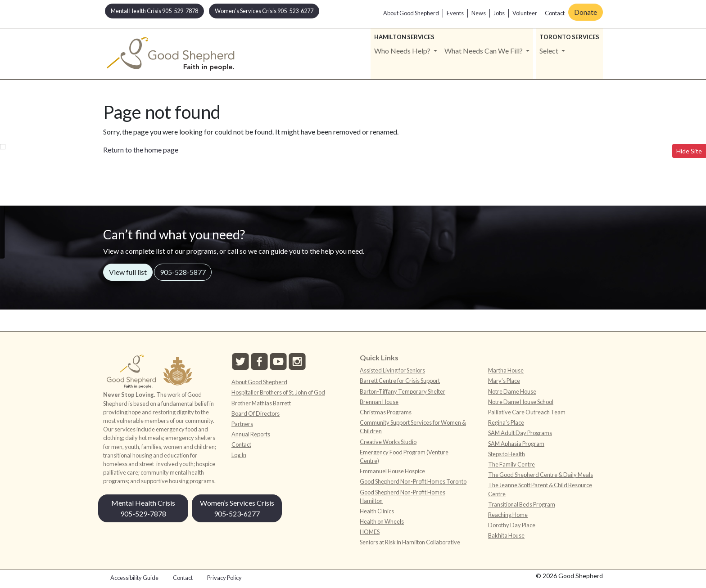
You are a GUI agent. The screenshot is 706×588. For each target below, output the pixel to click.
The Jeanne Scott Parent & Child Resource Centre (540, 489)
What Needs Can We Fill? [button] (484, 51)
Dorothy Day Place (512, 525)
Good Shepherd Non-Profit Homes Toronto (413, 481)
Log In (239, 455)
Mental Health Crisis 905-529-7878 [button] (154, 11)
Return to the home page (141, 150)
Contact (555, 13)
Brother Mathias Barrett (261, 403)
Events (455, 13)
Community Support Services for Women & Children (413, 427)
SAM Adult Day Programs (520, 433)
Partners (242, 424)
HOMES (370, 532)
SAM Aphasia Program (516, 444)
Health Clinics (377, 511)
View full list (128, 272)
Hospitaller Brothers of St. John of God (278, 392)
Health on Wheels (382, 521)
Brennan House (379, 402)
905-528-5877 (183, 272)
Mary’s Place (504, 381)
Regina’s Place (506, 422)
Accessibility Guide (134, 578)
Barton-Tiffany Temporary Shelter (403, 391)
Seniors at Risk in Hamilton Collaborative (410, 542)
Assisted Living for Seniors (392, 370)
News (479, 13)
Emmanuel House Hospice (392, 471)
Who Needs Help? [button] (403, 51)
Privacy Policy (224, 578)
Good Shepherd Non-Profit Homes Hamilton (403, 496)
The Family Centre (511, 464)
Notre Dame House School (521, 402)
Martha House (506, 370)
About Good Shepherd (411, 13)
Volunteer (525, 13)
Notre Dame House (512, 391)
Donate (586, 12)
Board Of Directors (256, 413)
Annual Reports (251, 434)
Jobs (499, 13)
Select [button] (550, 51)
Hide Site (689, 151)
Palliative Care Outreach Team (527, 412)
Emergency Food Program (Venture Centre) (404, 456)
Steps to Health (507, 454)
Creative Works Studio (388, 442)
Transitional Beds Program (522, 504)
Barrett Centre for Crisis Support (400, 381)
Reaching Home (508, 515)
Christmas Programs (386, 412)
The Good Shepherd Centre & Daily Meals (541, 475)
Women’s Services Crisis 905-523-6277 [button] (264, 11)
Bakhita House (506, 535)
